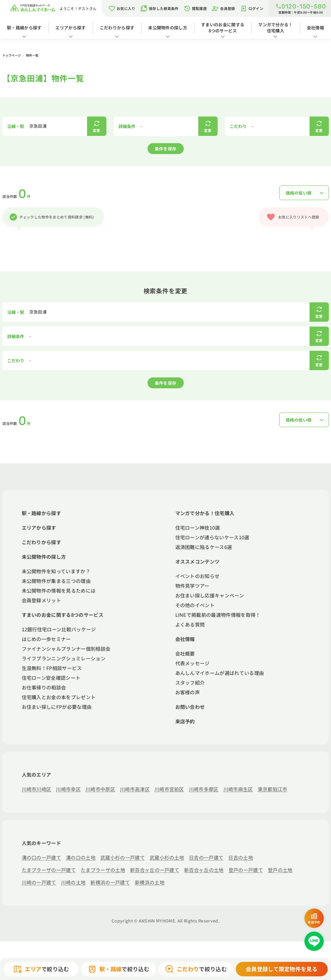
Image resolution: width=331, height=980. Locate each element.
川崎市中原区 (100, 789)
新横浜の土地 (150, 882)
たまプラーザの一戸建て (49, 870)
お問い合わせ (190, 707)
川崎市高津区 (135, 789)
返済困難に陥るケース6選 (204, 547)
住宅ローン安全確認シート (51, 678)
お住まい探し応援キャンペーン (210, 595)
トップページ (12, 55)
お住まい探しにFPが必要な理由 (57, 707)
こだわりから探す (117, 28)
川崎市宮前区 (169, 789)
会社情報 (315, 28)
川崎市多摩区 (204, 789)
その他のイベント (195, 605)
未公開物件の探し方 (168, 28)
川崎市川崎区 (37, 789)
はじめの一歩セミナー (46, 639)
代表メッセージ (193, 663)
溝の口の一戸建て (42, 857)
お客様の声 (188, 692)
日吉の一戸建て (206, 857)
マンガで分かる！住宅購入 (276, 28)
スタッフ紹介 (190, 682)
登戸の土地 (280, 870)
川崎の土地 (73, 882)
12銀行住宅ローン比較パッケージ (59, 629)
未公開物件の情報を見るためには (59, 590)
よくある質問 (190, 624)
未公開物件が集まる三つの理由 (56, 581)
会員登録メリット (42, 600)
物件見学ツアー (192, 586)
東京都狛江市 (273, 789)
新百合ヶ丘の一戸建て (155, 870)
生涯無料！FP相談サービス (52, 668)
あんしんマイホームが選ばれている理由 (220, 673)
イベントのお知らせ (198, 576)
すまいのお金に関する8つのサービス (223, 28)
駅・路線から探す (24, 28)
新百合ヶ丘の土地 (204, 870)
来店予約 (185, 721)
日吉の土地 (241, 857)
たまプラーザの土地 (103, 870)
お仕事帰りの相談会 (44, 687)
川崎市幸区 (68, 789)
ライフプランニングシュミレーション (64, 658)
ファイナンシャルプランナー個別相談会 (66, 649)
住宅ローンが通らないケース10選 (212, 537)
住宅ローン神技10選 (198, 528)
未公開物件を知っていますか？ (56, 571)
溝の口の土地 (81, 857)
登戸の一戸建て (246, 870)
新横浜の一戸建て (110, 882)
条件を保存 (166, 149)
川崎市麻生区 (238, 789)
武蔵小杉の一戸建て (123, 857)
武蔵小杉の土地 (167, 857)
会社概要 (185, 653)
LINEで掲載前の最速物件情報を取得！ (218, 615)
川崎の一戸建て (39, 882)
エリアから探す (70, 28)
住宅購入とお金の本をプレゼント (59, 697)
